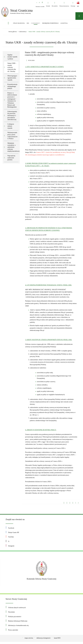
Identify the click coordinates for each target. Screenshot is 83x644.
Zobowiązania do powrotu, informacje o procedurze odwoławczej (12, 116)
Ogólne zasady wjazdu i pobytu (12, 57)
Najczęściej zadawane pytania (11, 158)
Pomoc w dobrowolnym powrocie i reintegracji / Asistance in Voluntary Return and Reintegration (12, 101)
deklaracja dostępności (43, 639)
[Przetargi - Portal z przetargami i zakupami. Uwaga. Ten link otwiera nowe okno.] (73, 4)
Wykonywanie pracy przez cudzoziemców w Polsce (12, 136)
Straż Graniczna (18, 11)
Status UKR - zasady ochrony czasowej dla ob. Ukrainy (44, 32)
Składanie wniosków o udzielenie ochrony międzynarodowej (13, 148)
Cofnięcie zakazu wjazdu (11, 127)
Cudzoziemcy (23, 32)
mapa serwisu (29, 639)
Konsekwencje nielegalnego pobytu (12, 87)
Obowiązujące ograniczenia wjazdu (12, 78)
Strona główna (12, 32)
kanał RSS (57, 639)
